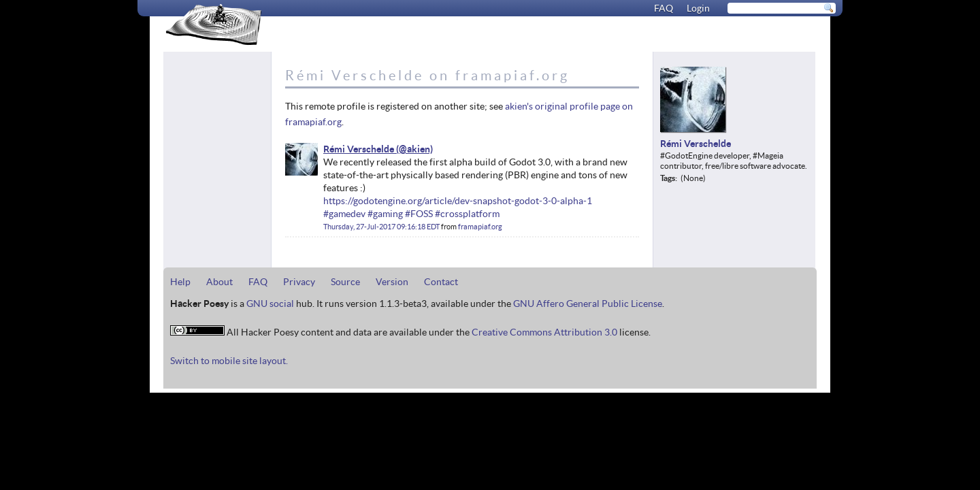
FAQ (664, 8)
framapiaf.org (480, 227)
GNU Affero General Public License (588, 304)
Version (392, 282)
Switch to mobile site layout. (229, 361)
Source (345, 282)
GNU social (270, 304)
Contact (441, 282)
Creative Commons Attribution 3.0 (544, 332)
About (219, 282)
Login (698, 8)
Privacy (299, 282)
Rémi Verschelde (359, 149)
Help (180, 282)
